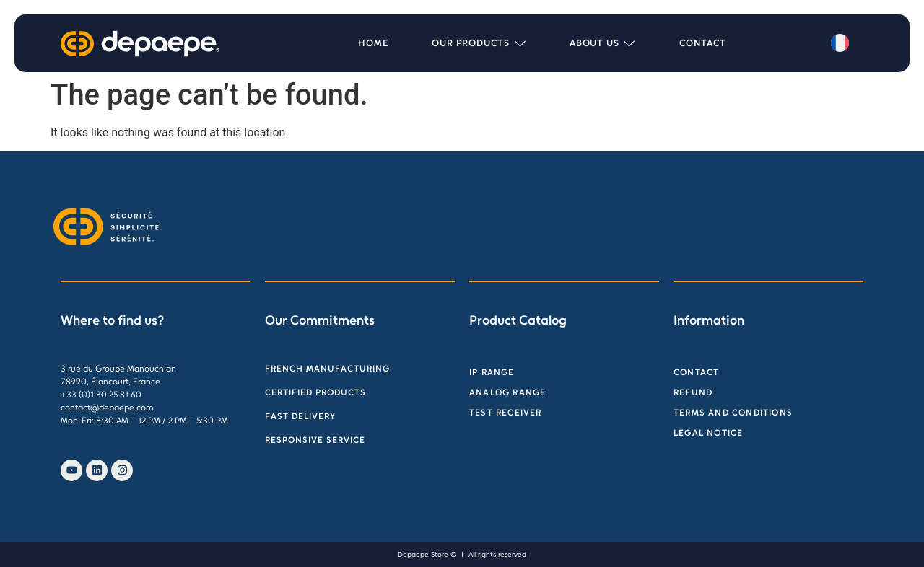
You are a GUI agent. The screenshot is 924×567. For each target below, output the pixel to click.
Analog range (507, 392)
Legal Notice (708, 433)
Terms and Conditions (733, 413)
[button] (479, 43)
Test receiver (506, 413)
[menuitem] (840, 43)
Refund (693, 392)
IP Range (492, 372)
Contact (696, 372)
